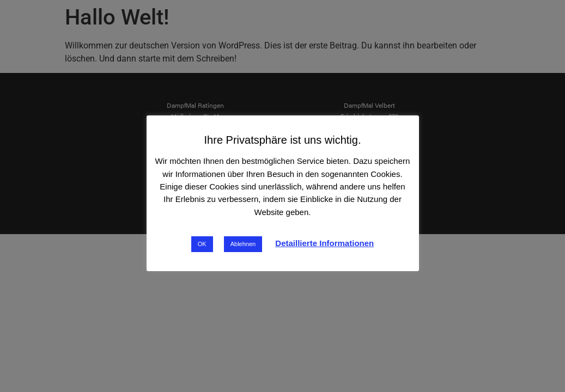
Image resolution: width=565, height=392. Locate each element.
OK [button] (202, 244)
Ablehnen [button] (243, 244)
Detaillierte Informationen (324, 243)
